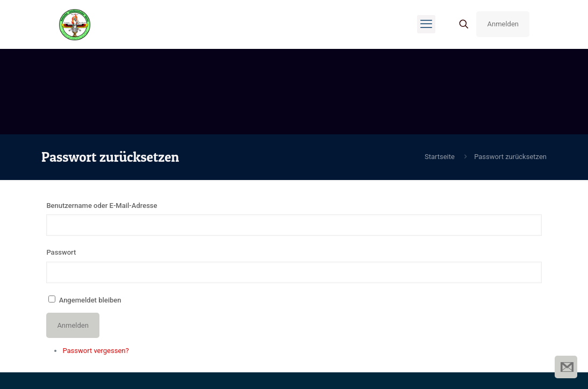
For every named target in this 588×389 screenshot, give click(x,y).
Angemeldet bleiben (90, 300)
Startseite (440, 157)
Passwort (61, 252)
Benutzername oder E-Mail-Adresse (102, 206)
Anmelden (503, 24)
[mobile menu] (426, 24)
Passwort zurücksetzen (510, 157)
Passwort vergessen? (95, 351)
